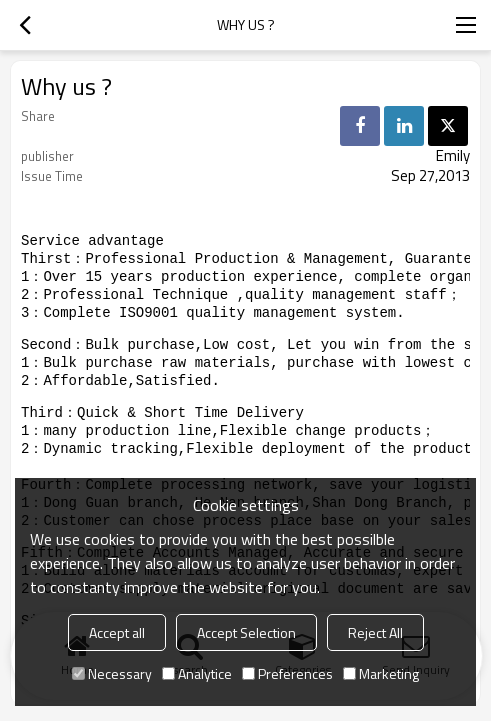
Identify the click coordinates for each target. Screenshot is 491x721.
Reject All (375, 632)
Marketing (381, 673)
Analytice (197, 673)
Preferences (287, 673)
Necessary (112, 673)
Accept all (117, 632)
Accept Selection (246, 632)
